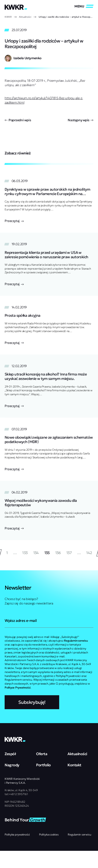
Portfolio (43, 765)
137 (69, 553)
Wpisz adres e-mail (21, 620)
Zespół (10, 754)
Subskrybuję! (32, 702)
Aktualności (25, 17)
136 (58, 553)
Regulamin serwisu (79, 834)
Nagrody (12, 765)
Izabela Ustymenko (28, 58)
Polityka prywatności (17, 834)
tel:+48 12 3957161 (16, 794)
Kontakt (74, 765)
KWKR (8, 17)
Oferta (42, 754)
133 (25, 553)
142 (89, 553)
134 (36, 553)
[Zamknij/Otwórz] (84, 6)
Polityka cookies (49, 834)
